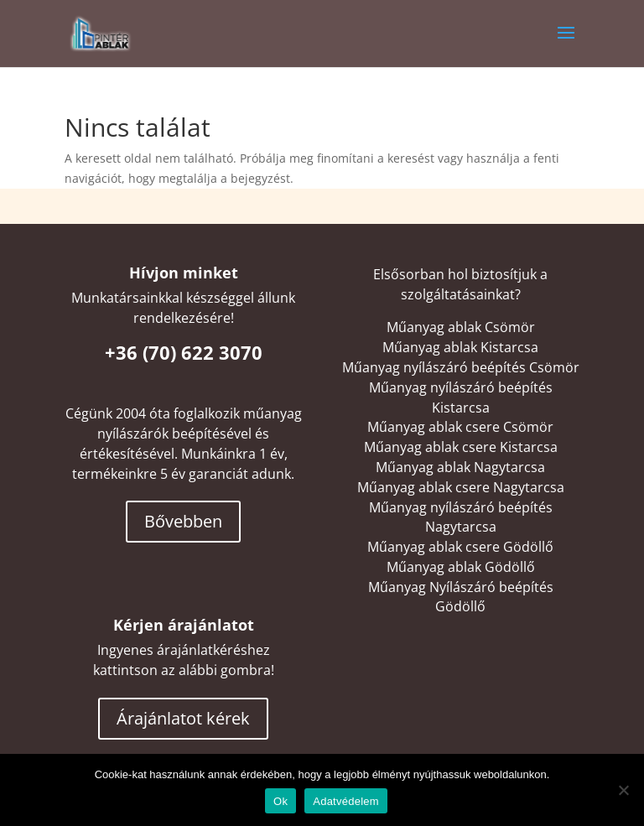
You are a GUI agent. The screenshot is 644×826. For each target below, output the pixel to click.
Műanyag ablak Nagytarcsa (460, 467)
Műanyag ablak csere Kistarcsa (461, 447)
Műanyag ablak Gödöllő (461, 567)
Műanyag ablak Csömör (461, 327)
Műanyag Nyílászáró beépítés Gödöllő (461, 597)
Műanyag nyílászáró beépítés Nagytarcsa (461, 517)
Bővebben (183, 521)
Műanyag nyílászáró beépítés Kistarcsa (461, 397)
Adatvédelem (346, 801)
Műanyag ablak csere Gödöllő (460, 547)
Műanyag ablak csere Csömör (460, 427)
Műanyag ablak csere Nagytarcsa (461, 487)
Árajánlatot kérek (183, 718)
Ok (280, 801)
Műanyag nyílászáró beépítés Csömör (461, 367)
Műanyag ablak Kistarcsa (460, 347)
